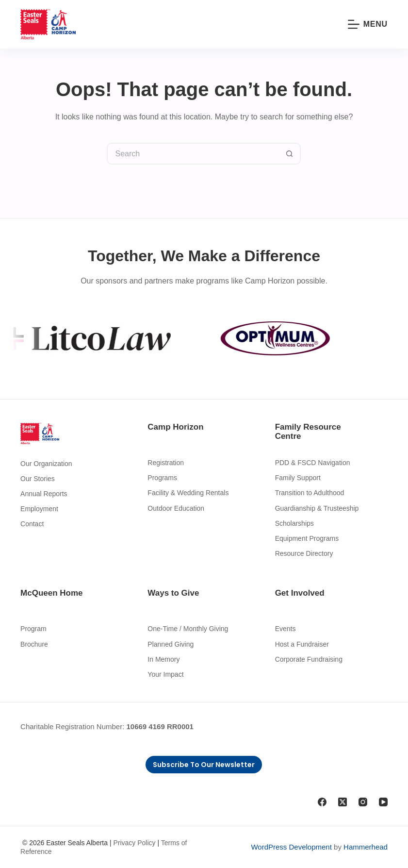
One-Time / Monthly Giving (188, 629)
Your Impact (165, 674)
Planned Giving (171, 644)
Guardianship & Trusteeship (317, 508)
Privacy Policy (134, 843)
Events (286, 629)
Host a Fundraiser (302, 644)
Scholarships (294, 523)
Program (33, 629)
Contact (32, 524)
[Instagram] (363, 802)
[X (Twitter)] (343, 802)
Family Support (298, 478)
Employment (39, 509)
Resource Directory (304, 553)
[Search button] (290, 154)
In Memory (163, 659)
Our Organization (46, 464)
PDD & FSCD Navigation (313, 463)
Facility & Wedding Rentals (188, 493)
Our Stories (38, 479)
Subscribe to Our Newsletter (204, 765)
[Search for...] (193, 154)
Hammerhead (366, 847)
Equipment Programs (307, 538)
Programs (162, 478)
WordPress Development (291, 847)
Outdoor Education (176, 508)
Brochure (34, 644)
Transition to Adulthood (310, 493)
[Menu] (368, 24)
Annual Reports (44, 494)
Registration (166, 463)
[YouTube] (383, 802)
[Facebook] (322, 802)
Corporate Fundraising (309, 659)
